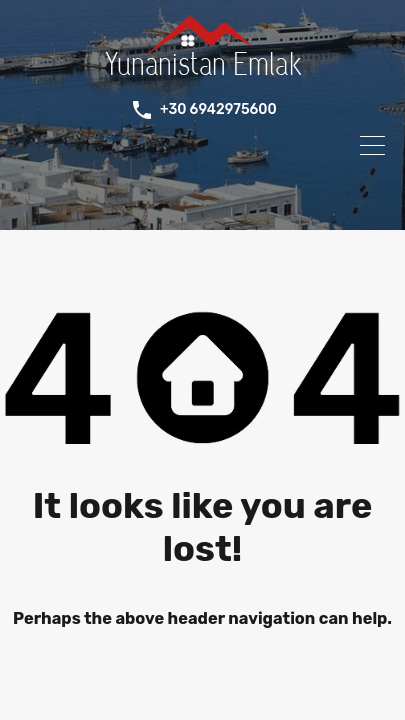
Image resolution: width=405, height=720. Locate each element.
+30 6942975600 (218, 110)
